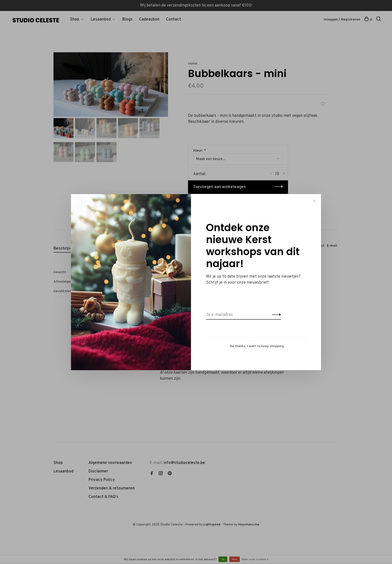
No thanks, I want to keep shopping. (257, 346)
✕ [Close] (314, 201)
